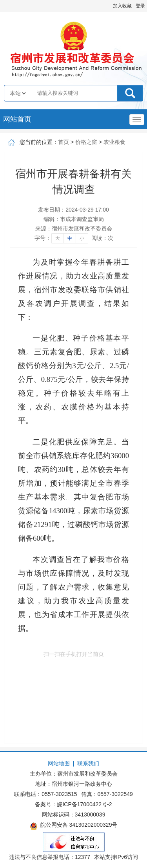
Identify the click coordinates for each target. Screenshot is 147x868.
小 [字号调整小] (82, 238)
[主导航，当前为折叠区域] (137, 120)
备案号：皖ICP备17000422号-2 (73, 804)
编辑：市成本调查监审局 (74, 219)
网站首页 (17, 119)
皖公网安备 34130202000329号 (74, 826)
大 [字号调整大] (58, 238)
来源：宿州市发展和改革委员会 (74, 229)
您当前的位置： (39, 142)
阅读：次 (102, 238)
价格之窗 (86, 142)
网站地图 (59, 763)
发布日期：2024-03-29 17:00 (73, 210)
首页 (64, 142)
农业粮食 (114, 142)
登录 (140, 6)
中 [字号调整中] (70, 238)
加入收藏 (122, 6)
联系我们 (88, 763)
